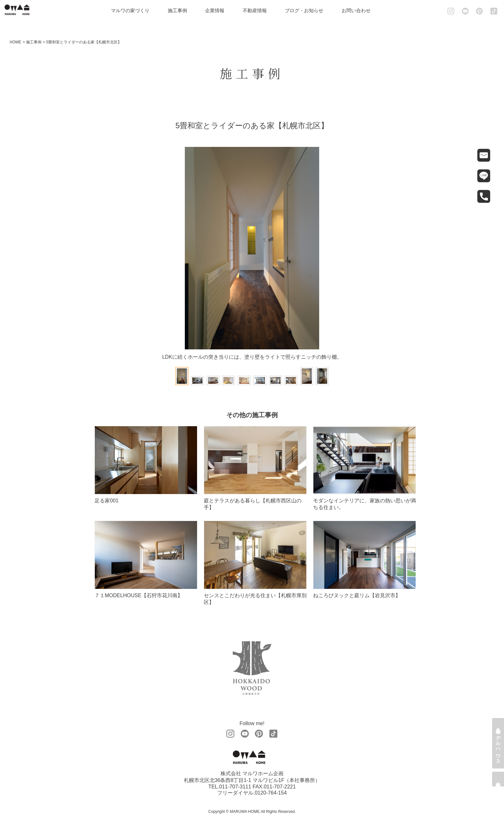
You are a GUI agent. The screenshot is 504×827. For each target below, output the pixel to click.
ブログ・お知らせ (309, 10)
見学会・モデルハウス (498, 743)
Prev (106, 251)
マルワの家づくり (135, 10)
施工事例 (182, 10)
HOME (15, 42)
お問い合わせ (361, 10)
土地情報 (498, 779)
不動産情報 (259, 10)
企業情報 (219, 10)
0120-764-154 (271, 793)
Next (398, 251)
